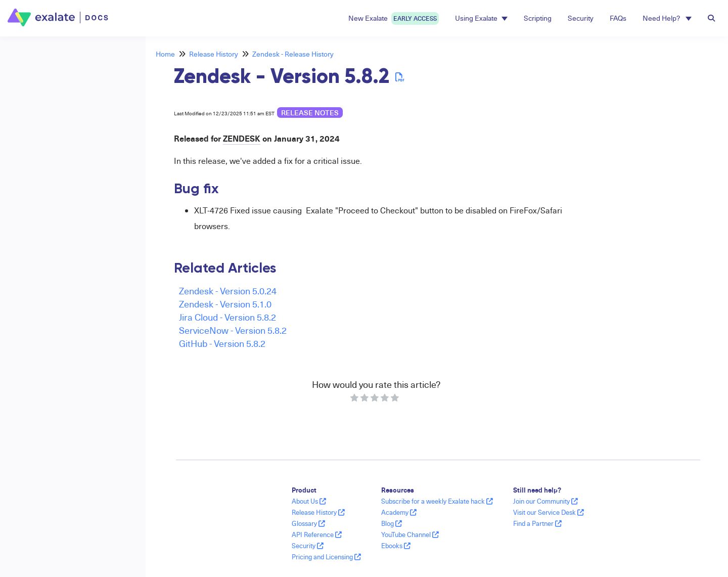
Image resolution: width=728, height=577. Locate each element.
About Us (309, 501)
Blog (392, 523)
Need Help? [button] (667, 18)
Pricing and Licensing (326, 557)
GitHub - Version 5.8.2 (222, 343)
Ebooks (396, 546)
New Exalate (394, 18)
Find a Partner (537, 523)
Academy (399, 512)
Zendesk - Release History (293, 54)
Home (165, 54)
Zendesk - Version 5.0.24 (228, 291)
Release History (214, 54)
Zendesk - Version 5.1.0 (225, 304)
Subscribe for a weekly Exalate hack (437, 501)
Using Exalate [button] (481, 18)
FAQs (618, 18)
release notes (310, 113)
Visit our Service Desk (549, 512)
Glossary (308, 523)
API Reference (317, 535)
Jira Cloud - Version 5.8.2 (227, 317)
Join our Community (545, 501)
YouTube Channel (410, 535)
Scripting (538, 18)
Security (581, 18)
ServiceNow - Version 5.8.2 (233, 330)
